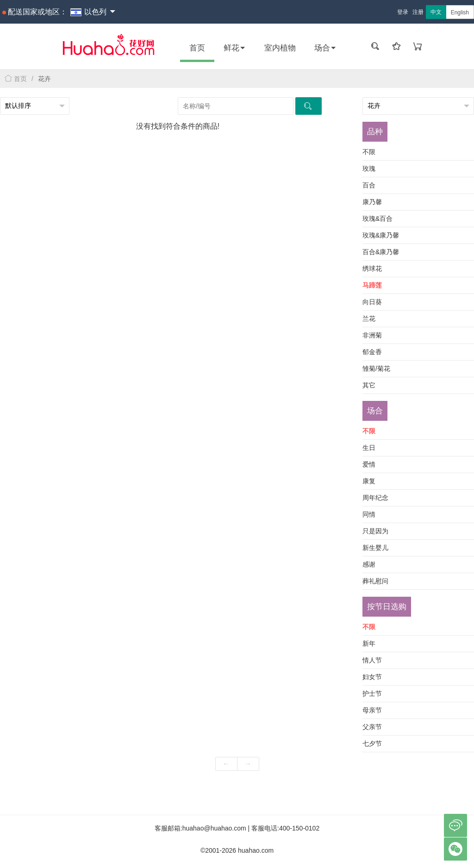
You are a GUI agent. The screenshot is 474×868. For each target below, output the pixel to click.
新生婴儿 (375, 548)
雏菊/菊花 (376, 368)
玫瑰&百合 (377, 219)
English (460, 12)
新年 (369, 643)
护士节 (372, 693)
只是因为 (375, 531)
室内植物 (280, 48)
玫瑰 (369, 169)
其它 (369, 385)
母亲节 (372, 710)
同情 (369, 514)
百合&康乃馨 (381, 252)
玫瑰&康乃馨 (381, 235)
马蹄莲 (372, 285)
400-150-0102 (299, 828)
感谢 (369, 564)
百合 (369, 185)
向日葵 (372, 302)
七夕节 (372, 743)
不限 (369, 152)
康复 (369, 481)
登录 (403, 12)
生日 (369, 448)
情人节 (372, 660)
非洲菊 (372, 335)
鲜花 (235, 48)
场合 (325, 48)
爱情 (369, 464)
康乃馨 (372, 202)
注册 (418, 12)
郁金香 (372, 352)
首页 (197, 48)
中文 (436, 12)
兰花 (369, 318)
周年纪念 (375, 498)
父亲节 (372, 727)
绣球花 (372, 269)
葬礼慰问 (375, 581)
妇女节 (372, 677)
